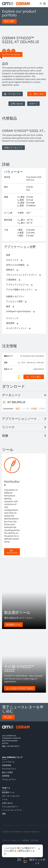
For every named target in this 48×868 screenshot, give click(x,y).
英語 (18, 409)
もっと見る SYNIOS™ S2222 (20, 688)
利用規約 (26, 840)
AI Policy (30, 845)
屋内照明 (10, 323)
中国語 (34, 409)
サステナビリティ (9, 769)
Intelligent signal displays (18, 311)
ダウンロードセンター (11, 796)
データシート (12, 94)
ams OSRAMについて (12, 757)
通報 (4, 814)
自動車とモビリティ (15, 296)
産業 (8, 255)
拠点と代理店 (7, 772)
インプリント (7, 845)
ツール (5, 799)
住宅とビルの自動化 (15, 265)
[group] (24, 137)
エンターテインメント (16, 328)
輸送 (8, 306)
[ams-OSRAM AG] (16, 4)
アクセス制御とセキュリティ (19, 289)
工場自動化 (11, 280)
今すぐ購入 (34, 377)
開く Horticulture (12, 552)
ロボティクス (12, 260)
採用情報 (6, 776)
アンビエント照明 (14, 301)
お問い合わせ (17, 104)
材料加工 (10, 270)
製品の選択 (9, 21)
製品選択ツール (13, 624)
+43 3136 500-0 (13, 746)
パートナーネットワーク (12, 810)
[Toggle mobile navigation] (44, 4)
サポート (33, 104)
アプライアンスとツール (17, 285)
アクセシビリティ (9, 779)
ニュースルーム (8, 762)
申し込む (8, 717)
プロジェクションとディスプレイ (22, 275)
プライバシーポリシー (11, 840)
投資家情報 (7, 765)
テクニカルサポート (10, 807)
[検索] (41, 4)
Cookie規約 (20, 845)
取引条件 (35, 840)
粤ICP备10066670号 (10, 850)
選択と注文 (37, 94)
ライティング (12, 318)
